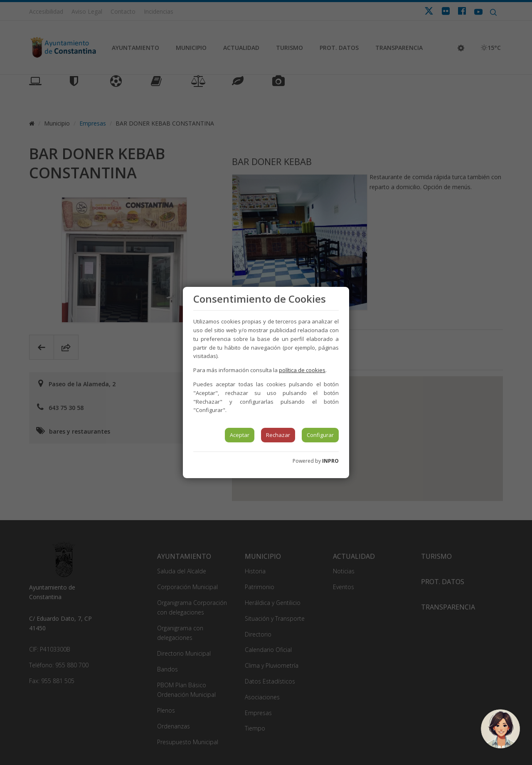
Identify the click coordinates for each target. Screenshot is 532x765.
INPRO (330, 461)
